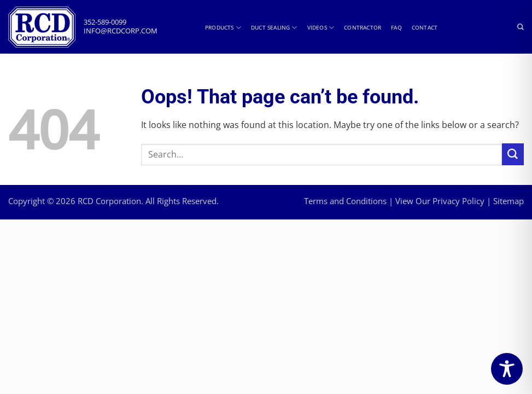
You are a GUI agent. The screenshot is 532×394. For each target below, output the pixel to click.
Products (223, 28)
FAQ (396, 28)
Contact (425, 28)
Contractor (363, 28)
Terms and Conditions (345, 201)
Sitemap (508, 201)
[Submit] (513, 154)
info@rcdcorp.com (121, 31)
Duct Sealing (274, 28)
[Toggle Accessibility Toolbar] (507, 369)
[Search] (521, 27)
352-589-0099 (105, 22)
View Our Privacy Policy (440, 201)
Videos (321, 28)
